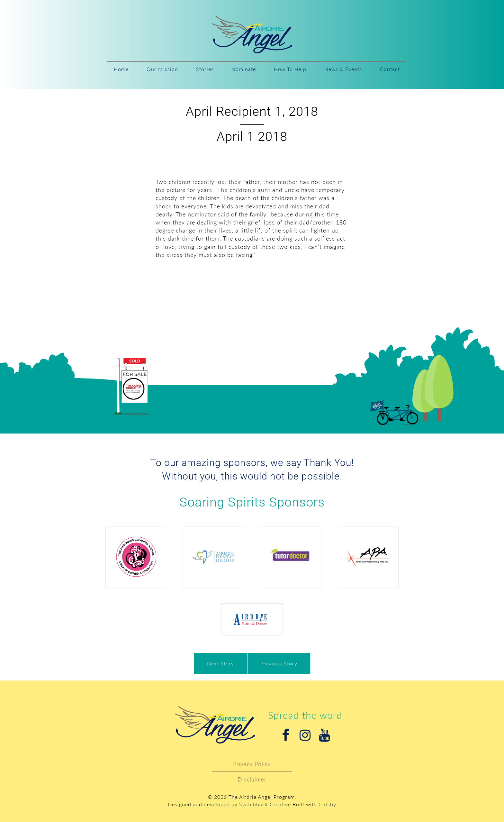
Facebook (286, 735)
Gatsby (327, 804)
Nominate (244, 69)
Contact (390, 69)
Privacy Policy (252, 764)
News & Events (343, 69)
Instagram (305, 735)
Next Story (221, 663)
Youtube (324, 735)
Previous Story (279, 663)
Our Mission (162, 69)
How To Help (290, 69)
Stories (205, 69)
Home (121, 69)
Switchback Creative (265, 804)
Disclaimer (252, 779)
